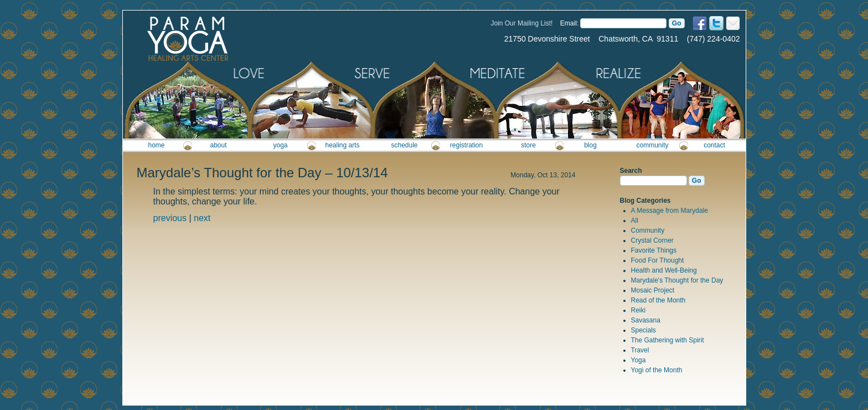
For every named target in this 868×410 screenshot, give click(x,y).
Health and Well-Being (664, 270)
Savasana (646, 320)
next (202, 218)
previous (170, 218)
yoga (280, 145)
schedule (404, 145)
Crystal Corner (652, 240)
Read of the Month (658, 300)
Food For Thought (658, 260)
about (218, 145)
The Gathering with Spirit (668, 340)
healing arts (342, 145)
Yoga (639, 360)
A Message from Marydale (670, 211)
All (635, 221)
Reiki (639, 310)
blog (590, 145)
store (528, 145)
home (156, 145)
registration (466, 145)
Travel (640, 350)
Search (631, 171)
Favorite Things (654, 250)
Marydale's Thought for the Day (677, 280)
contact (714, 145)
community (652, 145)
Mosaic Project (653, 290)
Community (648, 230)
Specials (644, 330)
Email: (569, 23)
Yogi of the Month (657, 370)
